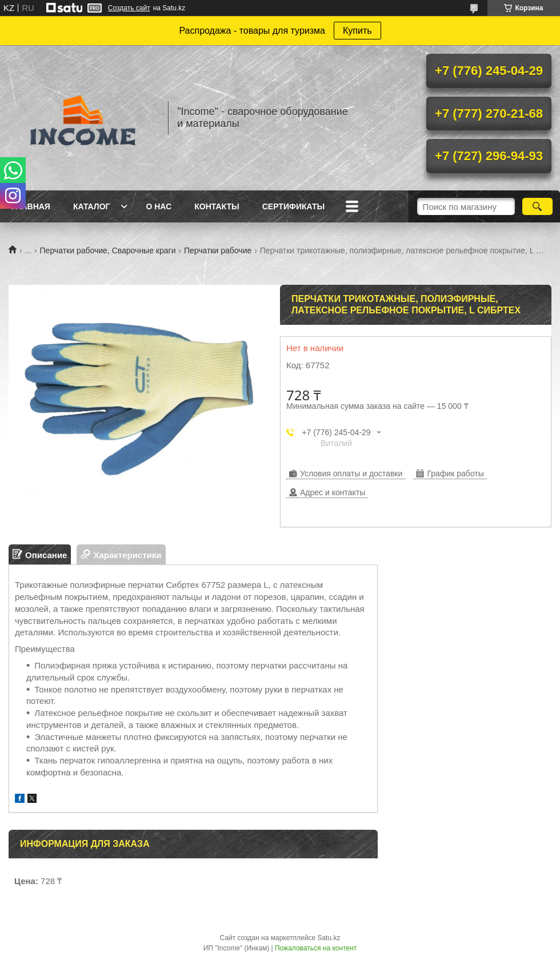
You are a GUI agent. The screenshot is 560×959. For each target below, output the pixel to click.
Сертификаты (293, 206)
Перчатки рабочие (218, 250)
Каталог (92, 206)
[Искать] (537, 206)
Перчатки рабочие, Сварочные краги (108, 250)
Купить (357, 31)
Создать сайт (129, 8)
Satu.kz (329, 938)
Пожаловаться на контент (316, 948)
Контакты (217, 206)
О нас (159, 206)
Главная (31, 206)
